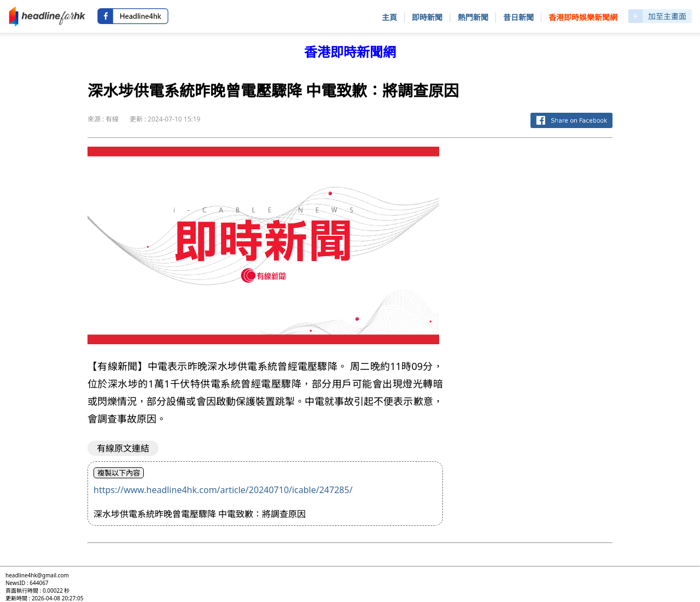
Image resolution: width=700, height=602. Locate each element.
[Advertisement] (536, 311)
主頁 (389, 17)
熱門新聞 (473, 17)
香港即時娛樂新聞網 (583, 17)
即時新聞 (427, 17)
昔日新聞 (518, 17)
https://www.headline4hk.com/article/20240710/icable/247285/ (223, 490)
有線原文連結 (123, 448)
